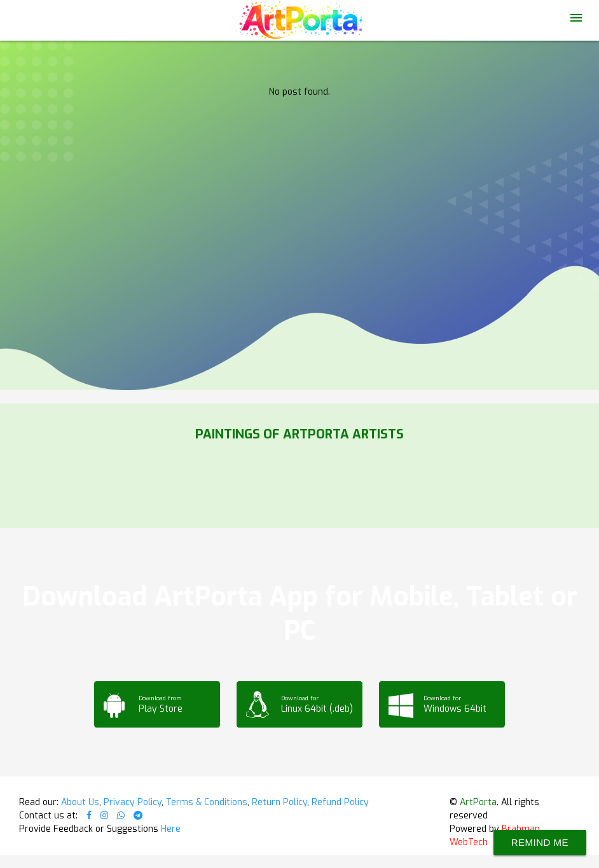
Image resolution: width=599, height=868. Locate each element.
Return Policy (279, 802)
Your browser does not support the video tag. (299, 127)
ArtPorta (478, 802)
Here (171, 829)
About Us (80, 802)
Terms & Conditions (207, 802)
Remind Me (540, 842)
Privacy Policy (133, 802)
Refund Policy (340, 802)
